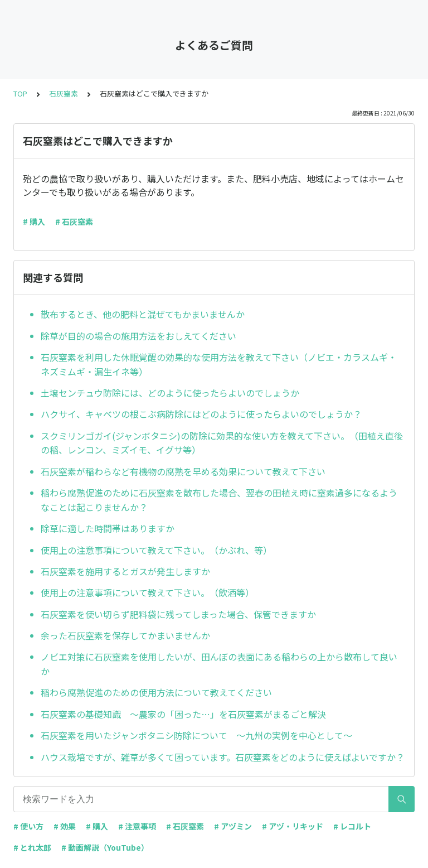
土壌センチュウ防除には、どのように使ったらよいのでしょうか (170, 393)
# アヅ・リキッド (293, 826)
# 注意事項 (137, 826)
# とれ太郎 (32, 847)
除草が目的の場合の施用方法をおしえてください (138, 336)
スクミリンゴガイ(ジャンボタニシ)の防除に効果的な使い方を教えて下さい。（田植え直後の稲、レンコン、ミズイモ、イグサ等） (222, 443)
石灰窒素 (64, 93)
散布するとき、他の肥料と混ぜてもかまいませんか (143, 314)
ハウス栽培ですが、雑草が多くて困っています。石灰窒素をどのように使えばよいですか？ (223, 757)
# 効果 (65, 826)
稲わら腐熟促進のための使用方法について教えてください (156, 692)
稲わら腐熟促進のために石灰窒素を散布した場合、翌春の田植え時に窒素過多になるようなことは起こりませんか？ (219, 500)
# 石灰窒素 (74, 221)
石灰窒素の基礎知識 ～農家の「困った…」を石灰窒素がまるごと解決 (183, 714)
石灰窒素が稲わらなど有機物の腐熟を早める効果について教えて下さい (183, 471)
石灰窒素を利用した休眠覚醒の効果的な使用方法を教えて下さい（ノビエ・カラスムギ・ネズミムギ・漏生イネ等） (219, 364)
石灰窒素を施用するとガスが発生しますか (125, 571)
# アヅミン (233, 826)
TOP (20, 93)
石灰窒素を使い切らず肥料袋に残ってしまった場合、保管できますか (178, 614)
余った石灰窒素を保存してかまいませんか (125, 635)
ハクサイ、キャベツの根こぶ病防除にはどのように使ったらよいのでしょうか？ (201, 414)
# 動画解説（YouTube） (105, 847)
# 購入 (34, 221)
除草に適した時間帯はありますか (108, 528)
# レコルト (352, 826)
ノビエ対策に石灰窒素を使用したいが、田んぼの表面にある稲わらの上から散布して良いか (219, 664)
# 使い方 (28, 826)
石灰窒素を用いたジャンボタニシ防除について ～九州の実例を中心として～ (196, 735)
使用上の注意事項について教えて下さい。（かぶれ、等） (156, 550)
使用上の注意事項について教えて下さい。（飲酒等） (147, 592)
